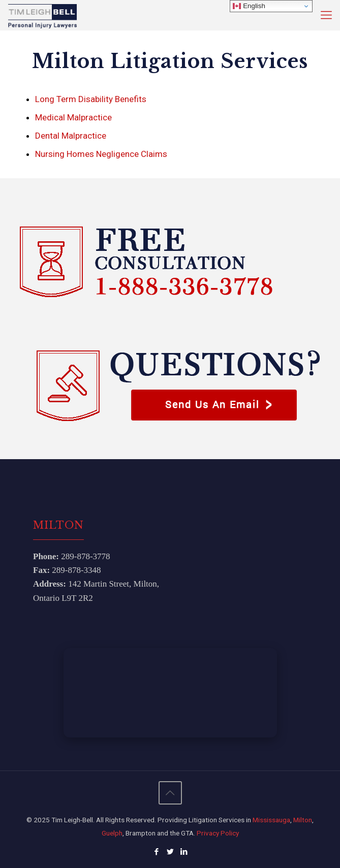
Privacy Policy (218, 833)
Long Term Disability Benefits (91, 99)
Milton (303, 820)
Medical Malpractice (73, 117)
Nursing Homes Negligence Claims (101, 154)
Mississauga (271, 820)
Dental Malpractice (71, 136)
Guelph (112, 833)
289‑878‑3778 (85, 556)
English (249, 6)
